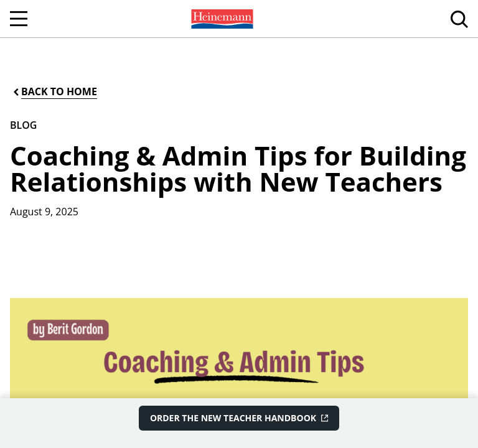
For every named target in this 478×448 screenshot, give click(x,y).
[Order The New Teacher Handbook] (239, 418)
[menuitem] (221, 19)
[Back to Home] (54, 92)
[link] (221, 19)
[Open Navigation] (19, 19)
